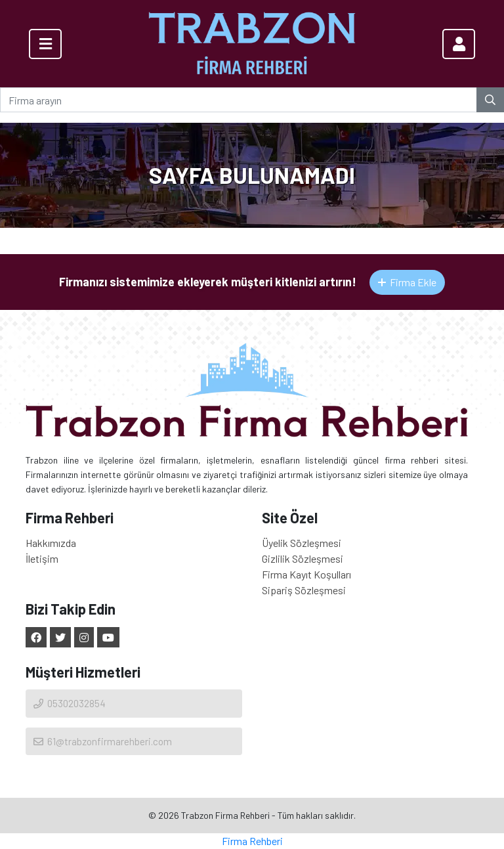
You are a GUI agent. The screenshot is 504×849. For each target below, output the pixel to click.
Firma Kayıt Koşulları (306, 574)
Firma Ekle (407, 282)
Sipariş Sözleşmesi (304, 590)
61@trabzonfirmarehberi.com (102, 741)
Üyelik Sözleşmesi (302, 543)
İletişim (42, 558)
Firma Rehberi (252, 841)
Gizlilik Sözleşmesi (303, 558)
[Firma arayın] (239, 100)
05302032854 (69, 703)
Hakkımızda (51, 543)
